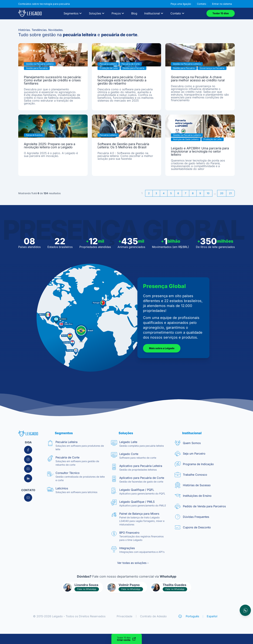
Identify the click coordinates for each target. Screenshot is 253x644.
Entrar (222, 4)
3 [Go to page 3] (156, 193)
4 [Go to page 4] (164, 193)
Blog (134, 13)
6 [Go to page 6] (178, 193)
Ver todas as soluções (133, 563)
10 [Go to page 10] (208, 193)
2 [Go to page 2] (149, 193)
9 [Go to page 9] (200, 193)
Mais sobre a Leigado (162, 348)
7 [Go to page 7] (186, 193)
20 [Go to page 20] (222, 193)
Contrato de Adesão (153, 616)
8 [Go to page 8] (193, 193)
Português (192, 616)
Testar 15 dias (221, 13)
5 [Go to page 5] (171, 193)
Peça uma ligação (181, 4)
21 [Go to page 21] (230, 193)
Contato (202, 4)
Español (212, 616)
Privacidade (124, 616)
